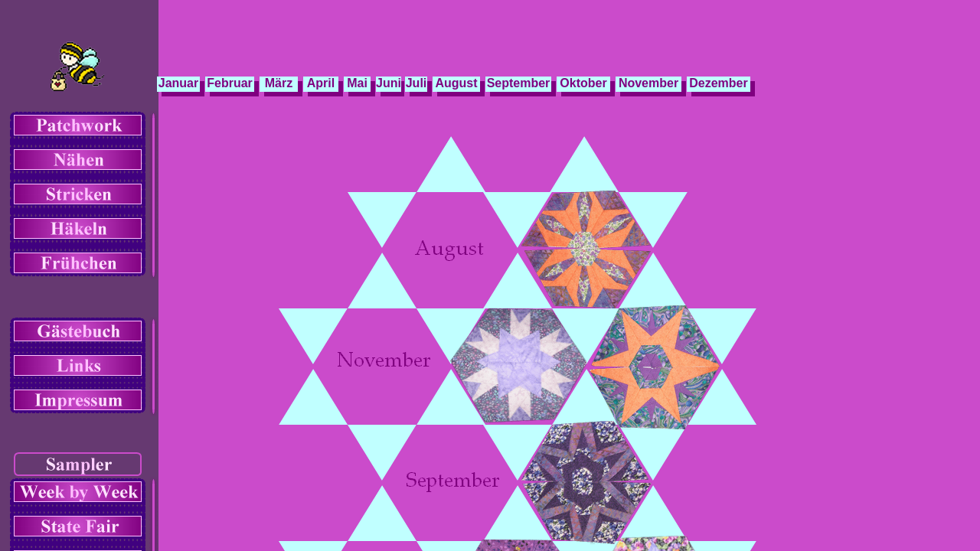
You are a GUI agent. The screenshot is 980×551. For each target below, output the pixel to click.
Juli (416, 83)
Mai (357, 83)
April (321, 83)
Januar (178, 83)
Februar (230, 83)
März (279, 83)
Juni (389, 83)
